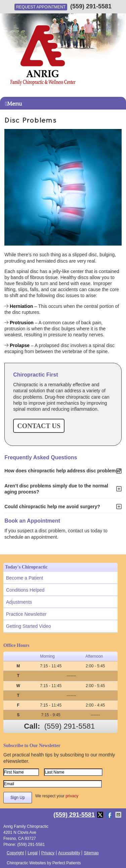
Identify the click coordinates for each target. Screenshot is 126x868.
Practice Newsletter (26, 614)
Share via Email (119, 815)
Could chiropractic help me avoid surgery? (52, 507)
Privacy (48, 853)
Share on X (101, 815)
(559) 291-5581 (91, 6)
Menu (13, 104)
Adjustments (19, 602)
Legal (32, 853)
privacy (72, 796)
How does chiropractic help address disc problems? (63, 471)
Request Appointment (41, 7)
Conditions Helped (25, 590)
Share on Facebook (110, 815)
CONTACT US (39, 426)
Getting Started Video (29, 626)
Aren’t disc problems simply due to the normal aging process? (56, 489)
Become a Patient (25, 578)
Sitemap (91, 853)
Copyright (15, 853)
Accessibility (69, 853)
